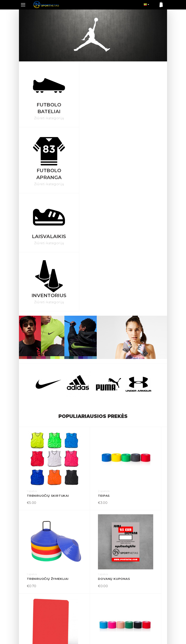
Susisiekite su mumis (109, 585)
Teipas (82, 349)
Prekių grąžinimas (70, 585)
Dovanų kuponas (43, 422)
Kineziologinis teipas (142, 422)
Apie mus (65, 604)
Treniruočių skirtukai (44, 349)
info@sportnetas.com (36, 614)
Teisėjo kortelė (91, 422)
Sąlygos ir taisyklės (71, 592)
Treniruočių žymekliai (142, 349)
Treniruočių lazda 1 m (44, 495)
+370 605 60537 (32, 610)
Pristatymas (66, 579)
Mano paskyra (104, 592)
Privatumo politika (71, 598)
